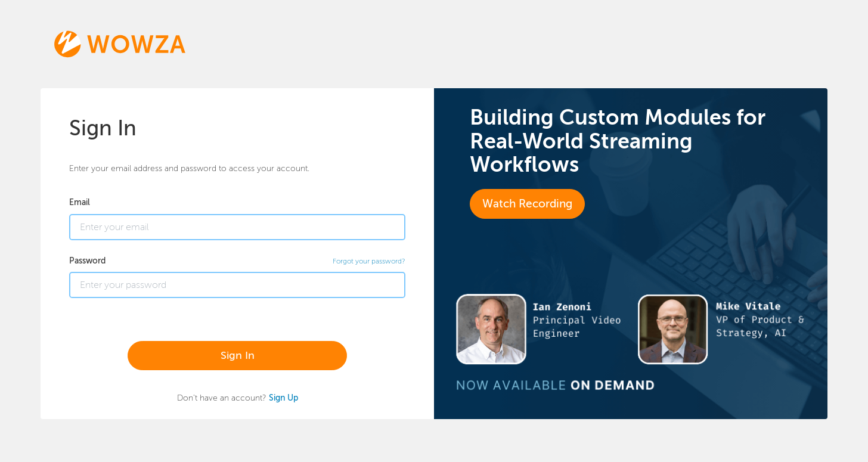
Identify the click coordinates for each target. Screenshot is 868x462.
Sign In (238, 355)
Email (80, 202)
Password (87, 261)
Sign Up (283, 398)
